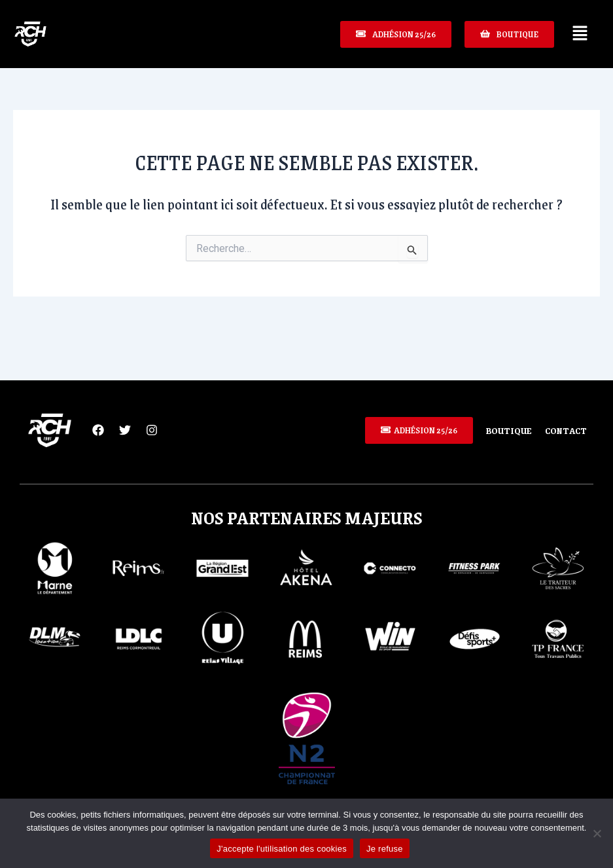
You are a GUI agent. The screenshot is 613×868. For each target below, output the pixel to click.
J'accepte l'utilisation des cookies (282, 849)
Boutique (504, 430)
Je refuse (385, 849)
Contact (565, 430)
